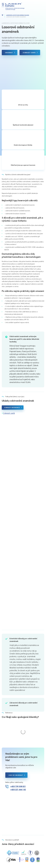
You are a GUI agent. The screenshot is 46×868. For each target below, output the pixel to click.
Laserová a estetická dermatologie (18, 15)
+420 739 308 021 (18, 764)
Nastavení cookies (32, 859)
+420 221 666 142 (18, 767)
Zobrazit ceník (9, 413)
